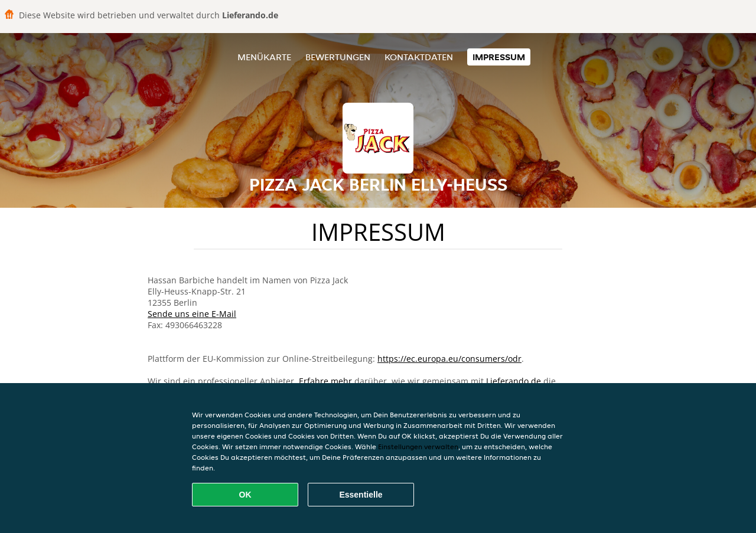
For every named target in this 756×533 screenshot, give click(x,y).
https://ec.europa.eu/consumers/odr (449, 359)
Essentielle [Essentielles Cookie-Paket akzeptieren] (361, 495)
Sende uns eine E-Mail (192, 314)
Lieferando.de (514, 381)
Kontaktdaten (419, 57)
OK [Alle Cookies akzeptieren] (245, 495)
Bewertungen (338, 57)
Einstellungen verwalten (418, 447)
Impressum (499, 57)
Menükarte (264, 57)
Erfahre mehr (325, 381)
